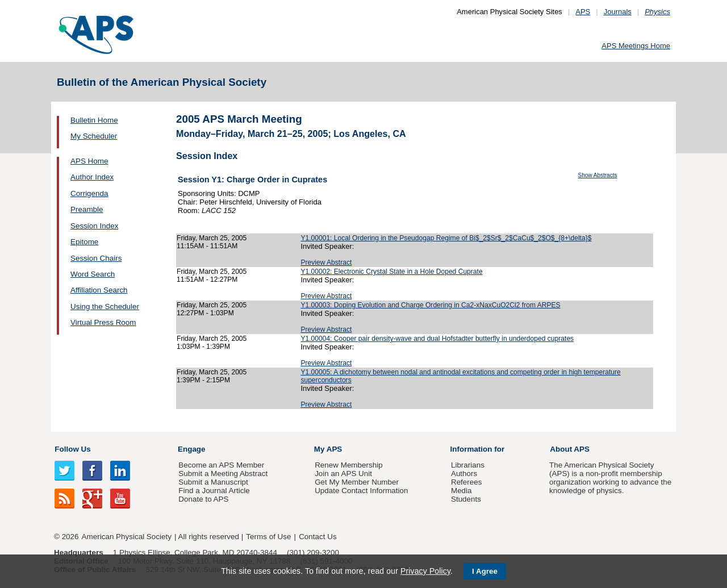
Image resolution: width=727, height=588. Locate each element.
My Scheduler (94, 136)
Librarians (468, 465)
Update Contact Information (361, 491)
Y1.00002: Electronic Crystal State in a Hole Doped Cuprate (391, 272)
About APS (570, 449)
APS (583, 12)
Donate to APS (203, 499)
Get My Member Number (357, 482)
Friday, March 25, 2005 (212, 238)
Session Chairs (96, 258)
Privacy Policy (425, 571)
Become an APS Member (221, 465)
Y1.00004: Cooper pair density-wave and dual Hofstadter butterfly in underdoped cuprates (437, 339)
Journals (618, 12)
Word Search (93, 274)
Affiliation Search (99, 290)
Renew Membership (349, 465)
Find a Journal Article (214, 491)
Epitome (84, 242)
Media (461, 491)
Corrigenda (89, 193)
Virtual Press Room (103, 322)
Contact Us (317, 537)
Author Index (92, 177)
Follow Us (72, 449)
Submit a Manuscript (213, 482)
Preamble (87, 209)
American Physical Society (127, 537)
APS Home (89, 161)
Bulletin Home (94, 120)
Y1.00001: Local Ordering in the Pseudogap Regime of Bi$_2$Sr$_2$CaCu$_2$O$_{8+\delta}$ (446, 238)
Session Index (94, 226)
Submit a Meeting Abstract (223, 474)
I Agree (485, 571)
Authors (464, 474)
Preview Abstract (326, 262)
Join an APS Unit (343, 474)
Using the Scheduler (105, 306)
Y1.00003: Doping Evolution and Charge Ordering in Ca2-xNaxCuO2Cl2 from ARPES (430, 305)
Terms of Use (268, 537)
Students (466, 499)
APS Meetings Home (636, 46)
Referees (467, 482)
